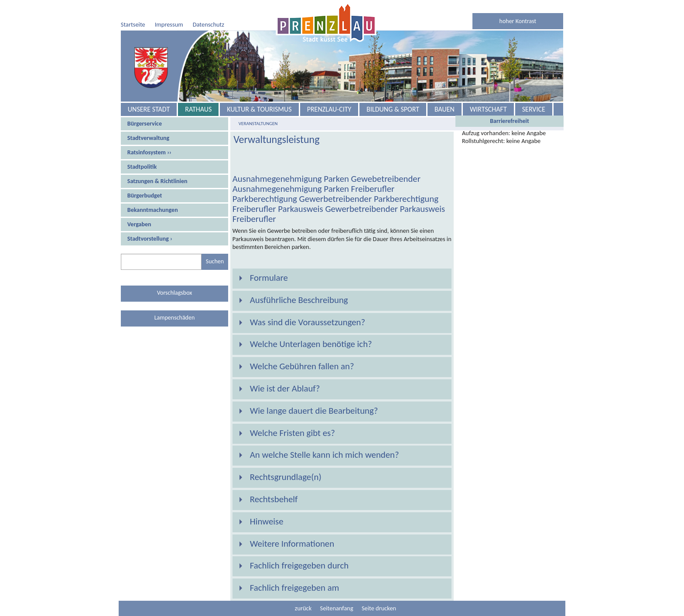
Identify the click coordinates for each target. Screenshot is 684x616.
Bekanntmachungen (153, 210)
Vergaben (139, 224)
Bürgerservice (145, 124)
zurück (303, 608)
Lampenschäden (175, 318)
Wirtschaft (488, 109)
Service (534, 109)
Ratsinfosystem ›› (149, 152)
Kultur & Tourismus (259, 109)
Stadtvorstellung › (150, 239)
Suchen (215, 261)
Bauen (445, 109)
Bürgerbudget (145, 196)
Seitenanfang (337, 608)
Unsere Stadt (149, 109)
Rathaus (198, 109)
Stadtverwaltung (148, 138)
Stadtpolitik (142, 167)
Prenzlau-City (329, 109)
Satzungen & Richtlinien (157, 181)
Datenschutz (209, 24)
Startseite (133, 24)
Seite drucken (379, 608)
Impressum (169, 24)
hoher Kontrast (518, 21)
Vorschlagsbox (175, 293)
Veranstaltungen (258, 124)
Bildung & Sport (393, 109)
